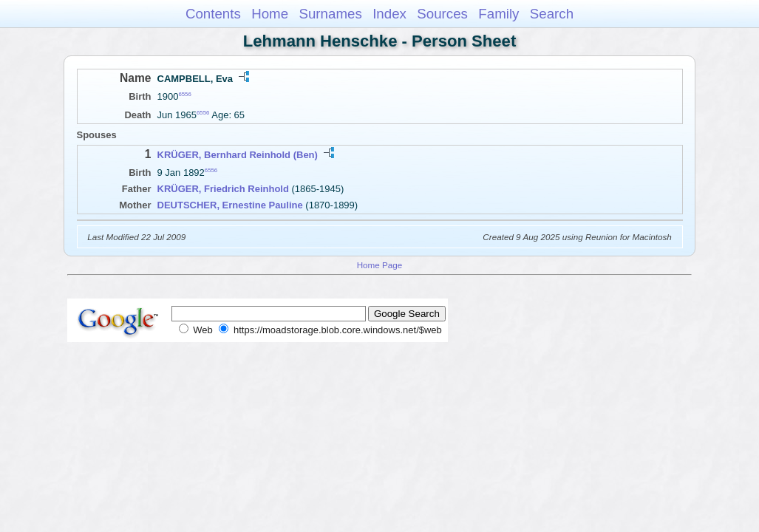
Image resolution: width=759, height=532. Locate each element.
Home (270, 14)
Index (389, 14)
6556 (184, 94)
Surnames (330, 14)
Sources (442, 14)
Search (552, 14)
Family (498, 14)
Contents (213, 14)
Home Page (380, 265)
